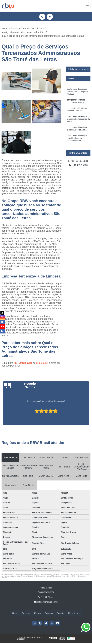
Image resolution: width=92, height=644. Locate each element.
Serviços (49, 613)
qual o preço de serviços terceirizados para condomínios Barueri (77, 140)
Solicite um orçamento (78, 69)
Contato (60, 613)
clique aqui (42, 363)
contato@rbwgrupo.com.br (46, 602)
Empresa (26, 613)
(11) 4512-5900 (78, 165)
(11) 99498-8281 (23, 363)
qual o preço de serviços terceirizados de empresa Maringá (77, 92)
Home (15, 613)
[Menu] (87, 6)
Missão (37, 613)
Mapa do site (74, 613)
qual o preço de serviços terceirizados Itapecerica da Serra (78, 120)
